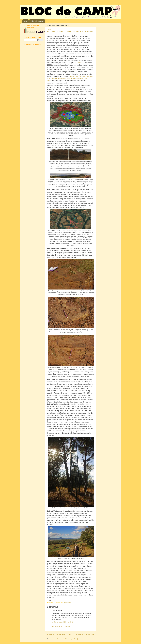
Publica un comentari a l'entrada (60, 626)
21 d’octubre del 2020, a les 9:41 (62, 622)
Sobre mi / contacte (37, 21)
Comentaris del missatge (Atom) (67, 639)
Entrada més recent (56, 634)
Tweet (49, 30)
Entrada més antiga (85, 634)
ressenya (80, 63)
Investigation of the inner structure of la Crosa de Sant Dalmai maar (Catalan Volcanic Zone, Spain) (70, 78)
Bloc (26, 21)
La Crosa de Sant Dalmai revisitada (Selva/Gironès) (70, 32)
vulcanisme (67, 603)
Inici (71, 634)
